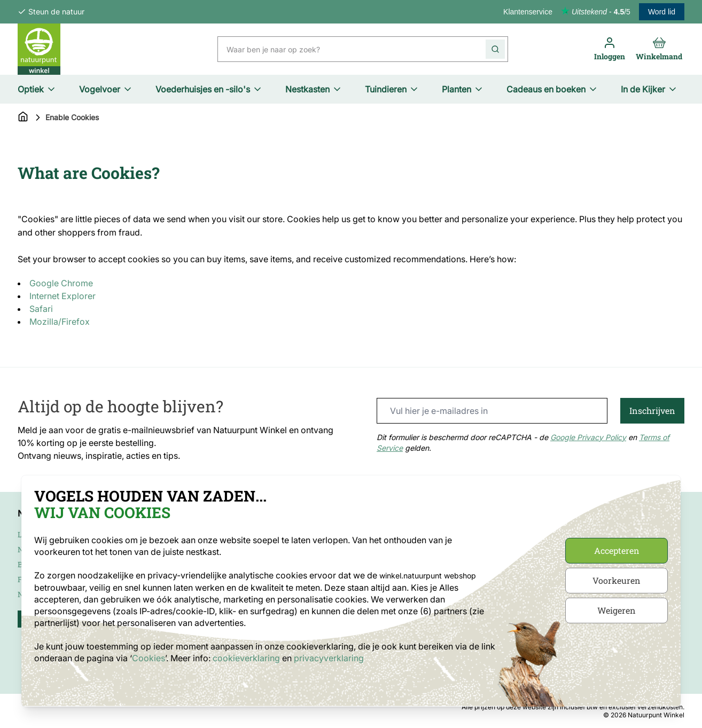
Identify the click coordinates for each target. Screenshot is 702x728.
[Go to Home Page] (23, 118)
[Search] (495, 49)
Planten (463, 89)
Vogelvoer (106, 89)
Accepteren (617, 550)
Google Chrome (61, 283)
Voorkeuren (617, 580)
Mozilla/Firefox (60, 322)
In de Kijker (649, 89)
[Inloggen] (610, 49)
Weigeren (617, 610)
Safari (41, 309)
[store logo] (39, 49)
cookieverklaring (247, 658)
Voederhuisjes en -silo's (209, 89)
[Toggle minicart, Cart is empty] (659, 49)
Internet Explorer (63, 296)
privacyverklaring (329, 658)
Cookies (149, 658)
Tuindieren (392, 89)
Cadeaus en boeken (552, 89)
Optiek (37, 89)
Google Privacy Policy (588, 437)
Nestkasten (314, 89)
